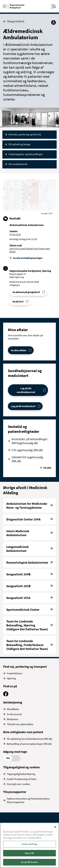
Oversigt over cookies (18, 784)
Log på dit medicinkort (23, 406)
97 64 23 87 (15, 234)
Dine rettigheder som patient (23, 732)
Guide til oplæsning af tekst (22, 779)
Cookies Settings (29, 844)
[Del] (53, 22)
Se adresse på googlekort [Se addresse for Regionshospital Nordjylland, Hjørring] (26, 292)
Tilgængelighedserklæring (21, 774)
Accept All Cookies (29, 862)
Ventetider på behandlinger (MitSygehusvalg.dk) (29, 441)
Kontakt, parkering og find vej (25, 134)
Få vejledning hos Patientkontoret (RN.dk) (29, 739)
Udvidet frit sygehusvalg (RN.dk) (27, 459)
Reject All (29, 853)
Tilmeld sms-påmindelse (20, 724)
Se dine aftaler (19, 350)
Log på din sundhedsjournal (26, 390)
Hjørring (11, 678)
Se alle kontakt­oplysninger (28, 258)
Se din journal (14, 714)
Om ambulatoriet (18, 164)
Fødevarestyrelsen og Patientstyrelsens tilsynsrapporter (28, 800)
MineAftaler (13, 709)
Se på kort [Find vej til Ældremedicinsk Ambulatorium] (18, 301)
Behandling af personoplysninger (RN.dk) (29, 744)
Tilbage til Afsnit (14, 21)
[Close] (55, 827)
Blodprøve (12, 719)
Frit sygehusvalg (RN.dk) (27, 450)
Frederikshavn (15, 673)
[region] (29, 845)
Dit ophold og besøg (19, 144)
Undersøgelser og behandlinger (26, 154)
